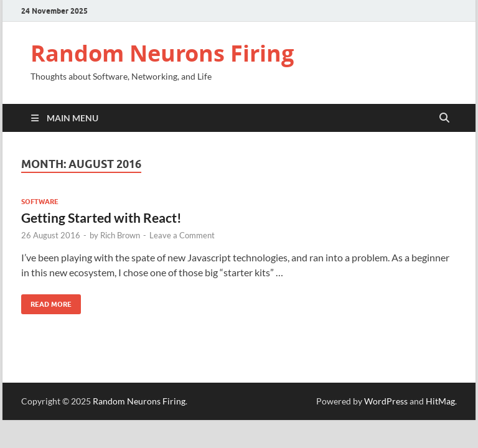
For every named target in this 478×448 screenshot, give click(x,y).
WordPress (386, 401)
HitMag (440, 401)
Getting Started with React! (101, 217)
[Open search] (444, 118)
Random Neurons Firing (162, 53)
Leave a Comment (182, 235)
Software (40, 202)
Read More (46, 301)
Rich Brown (120, 235)
